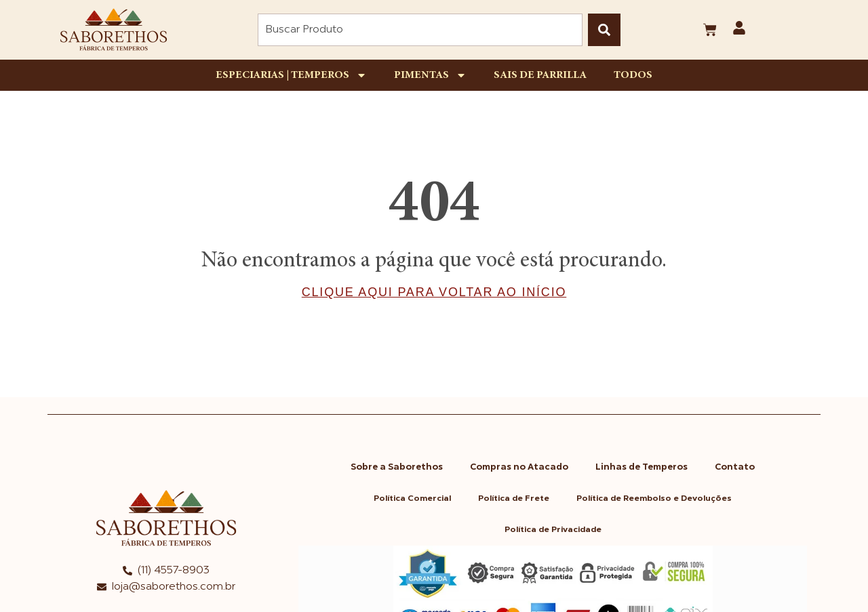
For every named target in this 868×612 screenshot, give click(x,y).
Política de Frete (514, 499)
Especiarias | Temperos (291, 75)
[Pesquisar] (604, 30)
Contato (735, 467)
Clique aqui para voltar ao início (434, 292)
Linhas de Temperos (642, 467)
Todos (633, 75)
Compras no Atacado (519, 467)
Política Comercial (412, 499)
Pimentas (430, 75)
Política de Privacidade (553, 530)
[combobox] (420, 30)
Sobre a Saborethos (397, 467)
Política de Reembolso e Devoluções (654, 499)
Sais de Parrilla (540, 75)
